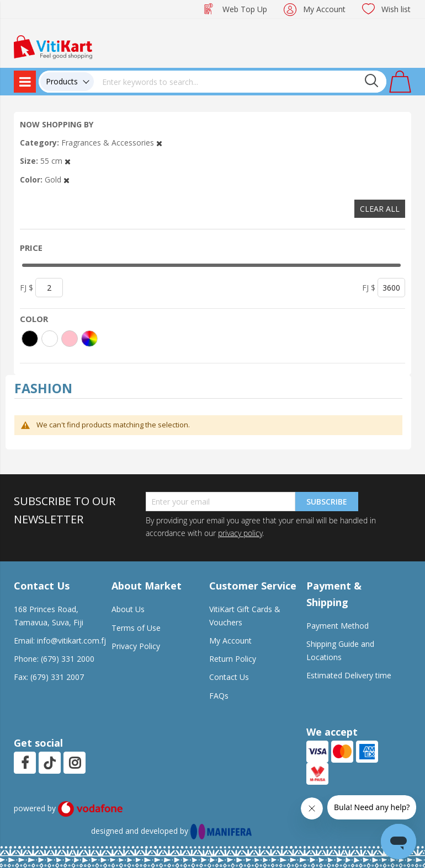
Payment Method (338, 626)
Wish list (396, 9)
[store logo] (53, 46)
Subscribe (327, 502)
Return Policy (233, 659)
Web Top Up (245, 9)
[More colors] (89, 339)
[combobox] (240, 82)
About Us (128, 609)
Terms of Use (136, 628)
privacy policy (240, 533)
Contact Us (229, 677)
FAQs (219, 696)
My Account (324, 9)
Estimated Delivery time (349, 675)
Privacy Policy (136, 646)
